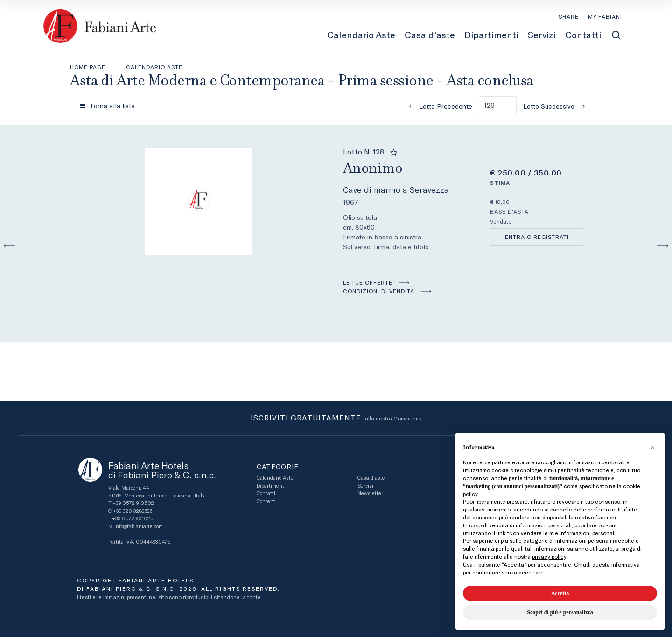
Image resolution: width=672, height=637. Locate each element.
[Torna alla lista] (108, 106)
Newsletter (370, 493)
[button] (652, 448)
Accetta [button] (560, 593)
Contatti (266, 493)
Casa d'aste (371, 478)
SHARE (569, 17)
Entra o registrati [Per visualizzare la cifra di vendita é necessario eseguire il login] (537, 237)
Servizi (365, 486)
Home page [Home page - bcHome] (88, 67)
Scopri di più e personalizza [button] (560, 612)
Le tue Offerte (368, 283)
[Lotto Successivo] (557, 106)
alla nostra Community (336, 419)
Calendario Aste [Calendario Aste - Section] (361, 35)
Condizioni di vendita (379, 291)
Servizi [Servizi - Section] (542, 35)
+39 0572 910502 (133, 503)
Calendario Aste (154, 67)
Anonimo (373, 168)
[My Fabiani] (605, 17)
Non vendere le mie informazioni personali (562, 533)
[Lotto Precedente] (438, 106)
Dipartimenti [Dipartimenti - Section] (491, 35)
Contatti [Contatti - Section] (583, 35)
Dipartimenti (271, 486)
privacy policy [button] (549, 557)
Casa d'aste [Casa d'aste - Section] (430, 35)
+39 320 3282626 (133, 511)
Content (266, 501)
